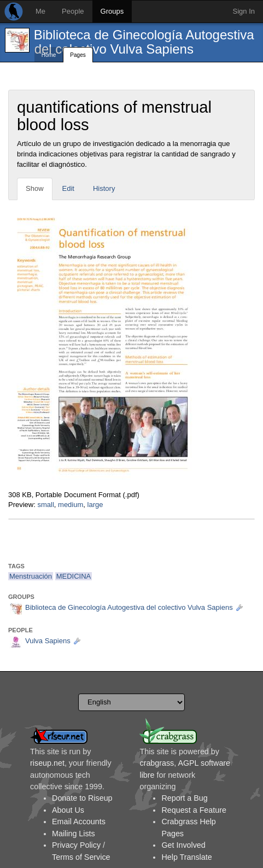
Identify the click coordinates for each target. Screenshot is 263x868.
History (104, 188)
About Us (68, 810)
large (95, 505)
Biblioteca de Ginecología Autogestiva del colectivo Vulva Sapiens (144, 42)
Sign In (244, 11)
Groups (112, 11)
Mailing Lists (74, 834)
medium (71, 505)
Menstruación (31, 576)
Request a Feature (194, 810)
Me (40, 11)
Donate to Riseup (82, 798)
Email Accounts (79, 822)
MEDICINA (74, 576)
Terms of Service (81, 857)
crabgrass (157, 763)
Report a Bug (184, 798)
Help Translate (186, 857)
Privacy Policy (76, 845)
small (45, 505)
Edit (68, 188)
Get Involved (183, 845)
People (73, 11)
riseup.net (47, 763)
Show (35, 188)
